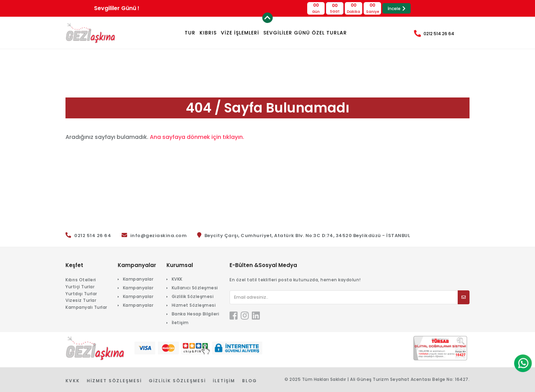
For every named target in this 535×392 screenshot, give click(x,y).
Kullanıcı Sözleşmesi (195, 288)
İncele (397, 9)
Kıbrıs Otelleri (81, 280)
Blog (250, 381)
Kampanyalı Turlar (86, 307)
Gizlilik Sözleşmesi (193, 296)
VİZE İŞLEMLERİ (240, 33)
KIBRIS (208, 33)
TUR (190, 33)
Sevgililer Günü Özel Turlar (305, 33)
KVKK (177, 279)
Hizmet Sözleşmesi (194, 305)
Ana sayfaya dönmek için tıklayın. (197, 137)
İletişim (180, 323)
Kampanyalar (138, 279)
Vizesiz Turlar (81, 300)
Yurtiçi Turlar (80, 287)
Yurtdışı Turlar (81, 294)
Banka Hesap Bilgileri (196, 314)
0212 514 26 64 (439, 34)
